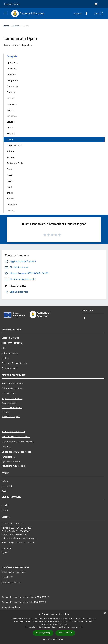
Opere (10, 139)
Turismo (11, 199)
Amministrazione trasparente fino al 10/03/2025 (25, 597)
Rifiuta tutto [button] (65, 633)
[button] (54, 639)
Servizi (10, 175)
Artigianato (12, 80)
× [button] (105, 613)
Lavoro (10, 128)
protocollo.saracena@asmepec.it (22, 538)
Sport (9, 187)
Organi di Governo (10, 338)
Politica (10, 151)
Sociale (10, 181)
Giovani (10, 122)
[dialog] (54, 627)
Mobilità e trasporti (11, 416)
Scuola (10, 169)
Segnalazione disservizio (13, 572)
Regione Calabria (12, 4)
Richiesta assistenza (11, 582)
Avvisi (5, 491)
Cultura (10, 98)
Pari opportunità (15, 145)
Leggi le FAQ (8, 577)
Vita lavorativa (9, 393)
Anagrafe (11, 74)
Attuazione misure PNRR (14, 466)
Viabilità (11, 210)
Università (12, 205)
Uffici (4, 348)
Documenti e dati (10, 368)
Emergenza (12, 116)
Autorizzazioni (9, 457)
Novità (16, 26)
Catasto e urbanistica (12, 407)
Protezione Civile (15, 163)
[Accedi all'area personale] (96, 4)
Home (6, 26)
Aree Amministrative (12, 343)
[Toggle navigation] (6, 13)
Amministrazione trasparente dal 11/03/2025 (24, 602)
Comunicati (7, 486)
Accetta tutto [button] (43, 633)
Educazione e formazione (14, 431)
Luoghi (5, 505)
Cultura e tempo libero (12, 388)
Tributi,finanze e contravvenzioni (17, 442)
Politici (5, 358)
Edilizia (10, 110)
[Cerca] (102, 14)
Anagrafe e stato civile (12, 383)
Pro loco (11, 157)
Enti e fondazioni (10, 353)
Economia (12, 104)
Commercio (12, 86)
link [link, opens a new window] (81, 627)
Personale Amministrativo (14, 363)
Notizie (5, 481)
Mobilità (11, 134)
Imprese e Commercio (12, 398)
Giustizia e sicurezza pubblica (16, 436)
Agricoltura (12, 63)
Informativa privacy (11, 607)
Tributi (10, 193)
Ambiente (12, 68)
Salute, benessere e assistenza (16, 452)
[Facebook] (85, 13)
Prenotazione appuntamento (15, 567)
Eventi (5, 510)
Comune (11, 92)
